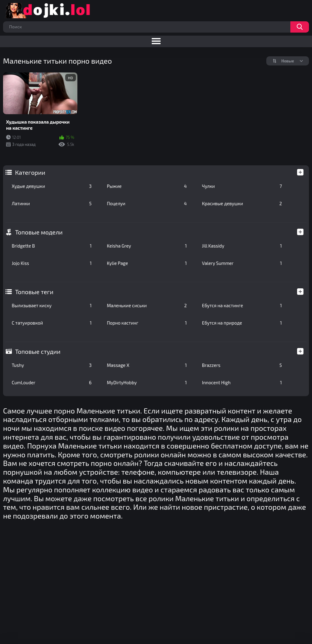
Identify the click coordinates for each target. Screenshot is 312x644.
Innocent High (242, 382)
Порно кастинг (147, 323)
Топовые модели (39, 232)
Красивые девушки (242, 203)
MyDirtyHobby (147, 382)
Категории (30, 172)
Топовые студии (38, 351)
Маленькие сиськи (147, 305)
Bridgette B (51, 246)
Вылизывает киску (51, 305)
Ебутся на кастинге (242, 305)
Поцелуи (147, 203)
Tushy (51, 365)
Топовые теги (34, 292)
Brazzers (242, 365)
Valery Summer (242, 263)
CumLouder (51, 382)
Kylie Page (147, 263)
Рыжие (147, 186)
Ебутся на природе (242, 323)
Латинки (51, 203)
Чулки (242, 186)
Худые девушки (51, 186)
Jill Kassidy (242, 246)
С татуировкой (51, 323)
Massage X (147, 365)
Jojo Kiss (51, 263)
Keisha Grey (147, 246)
